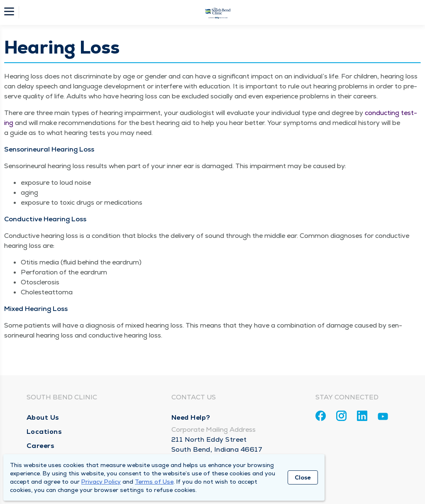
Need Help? (191, 417)
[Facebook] (321, 416)
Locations (44, 432)
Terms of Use (154, 482)
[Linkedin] (362, 416)
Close (303, 477)
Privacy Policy (101, 482)
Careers (41, 446)
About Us (43, 417)
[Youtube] (383, 418)
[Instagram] (341, 416)
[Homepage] (218, 12)
